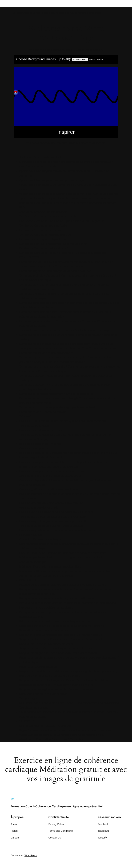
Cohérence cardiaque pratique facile (43, 239)
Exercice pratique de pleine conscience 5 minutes (51, 503)
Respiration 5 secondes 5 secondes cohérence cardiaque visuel (60, 639)
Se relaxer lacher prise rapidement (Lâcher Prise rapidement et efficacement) (69, 703)
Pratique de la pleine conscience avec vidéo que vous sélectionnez (62, 585)
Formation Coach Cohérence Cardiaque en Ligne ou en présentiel (57, 806)
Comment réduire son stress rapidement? (46, 353)
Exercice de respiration (34, 448)
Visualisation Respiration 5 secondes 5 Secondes (51, 739)
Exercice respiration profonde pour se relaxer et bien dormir (58, 530)
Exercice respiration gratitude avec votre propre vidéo (54, 521)
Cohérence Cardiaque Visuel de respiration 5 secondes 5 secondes (63, 253)
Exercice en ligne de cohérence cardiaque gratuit (51, 476)
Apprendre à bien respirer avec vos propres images (52, 180)
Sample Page (28, 698)
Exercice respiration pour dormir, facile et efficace (51, 526)
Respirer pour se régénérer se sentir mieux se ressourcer (56, 689)
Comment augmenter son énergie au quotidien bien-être (55, 271)
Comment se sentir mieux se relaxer (43, 412)
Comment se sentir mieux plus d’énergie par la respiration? (57, 407)
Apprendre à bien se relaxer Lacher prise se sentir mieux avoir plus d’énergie (69, 194)
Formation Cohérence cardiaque (40, 539)
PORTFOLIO (28, 580)
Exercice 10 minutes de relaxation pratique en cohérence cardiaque (63, 421)
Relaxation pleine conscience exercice (44, 630)
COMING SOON (30, 257)
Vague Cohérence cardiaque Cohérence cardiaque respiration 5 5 (62, 735)
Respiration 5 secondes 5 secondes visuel (46, 644)
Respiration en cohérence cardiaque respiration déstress (56, 649)
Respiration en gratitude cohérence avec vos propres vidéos (58, 653)
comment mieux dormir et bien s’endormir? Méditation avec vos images (65, 330)
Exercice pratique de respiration (40, 508)
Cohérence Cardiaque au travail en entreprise (49, 217)
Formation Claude (31, 535)
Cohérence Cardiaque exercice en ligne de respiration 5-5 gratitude (63, 221)
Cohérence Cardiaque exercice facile (43, 226)
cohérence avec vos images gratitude (43, 212)
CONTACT (26, 417)
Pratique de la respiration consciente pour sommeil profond (57, 598)
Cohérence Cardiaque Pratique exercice (45, 235)
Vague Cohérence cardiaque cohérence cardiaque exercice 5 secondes (65, 730)
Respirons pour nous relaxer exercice (43, 694)
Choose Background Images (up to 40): (43, 59)
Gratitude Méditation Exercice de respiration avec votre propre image (64, 553)
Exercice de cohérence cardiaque (41, 430)
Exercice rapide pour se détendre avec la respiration (53, 517)
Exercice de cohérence (34, 426)
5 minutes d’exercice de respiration (42, 157)
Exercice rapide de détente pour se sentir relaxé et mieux (56, 512)
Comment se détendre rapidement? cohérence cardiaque (56, 394)
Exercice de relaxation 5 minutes (40, 444)
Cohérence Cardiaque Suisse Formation (45, 248)
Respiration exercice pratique (38, 667)
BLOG (23, 207)
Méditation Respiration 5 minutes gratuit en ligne (50, 567)
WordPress (31, 855)
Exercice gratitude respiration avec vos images (49, 489)
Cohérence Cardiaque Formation (40, 230)
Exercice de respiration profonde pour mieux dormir (52, 471)
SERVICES (27, 721)
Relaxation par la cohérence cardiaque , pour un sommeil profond (61, 626)
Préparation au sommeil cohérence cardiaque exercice (54, 621)
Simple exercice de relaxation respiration (45, 726)
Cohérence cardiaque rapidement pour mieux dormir (53, 244)
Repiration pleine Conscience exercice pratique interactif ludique (61, 635)
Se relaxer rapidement (33, 708)
